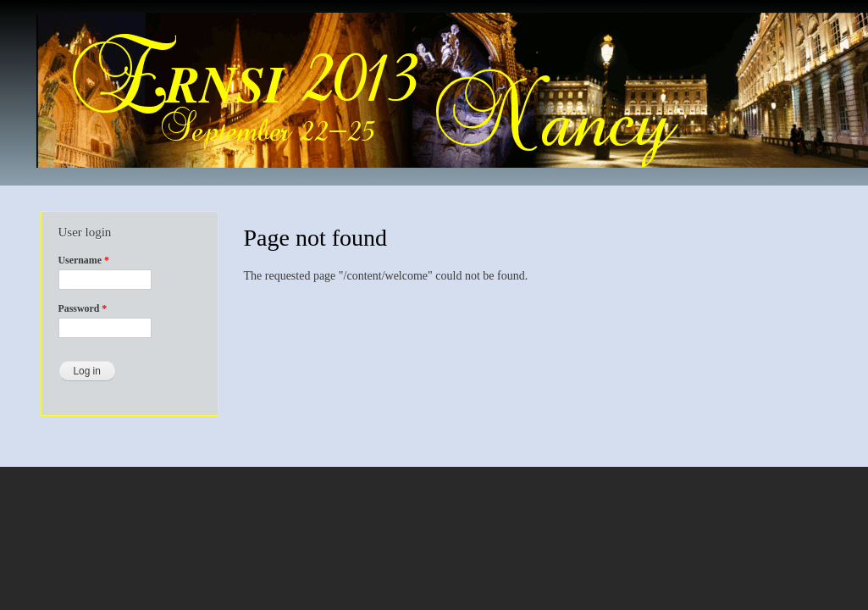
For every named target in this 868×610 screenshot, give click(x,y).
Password (83, 308)
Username (84, 260)
